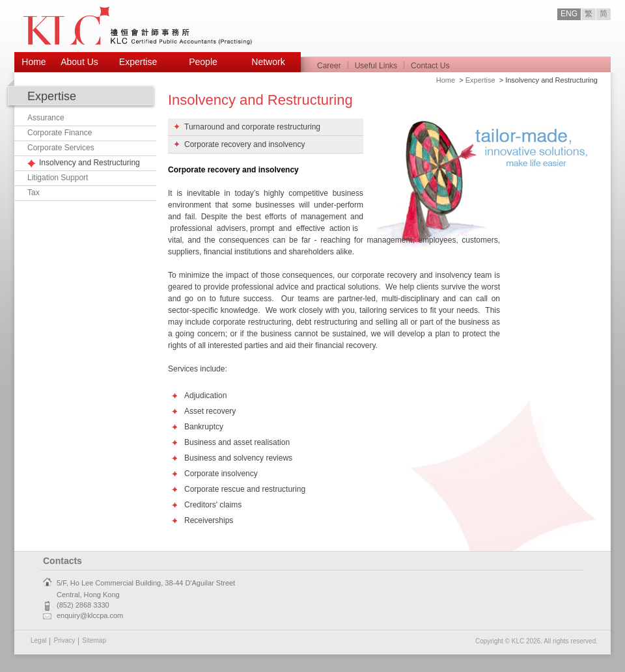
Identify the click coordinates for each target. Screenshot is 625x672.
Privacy (64, 640)
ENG (569, 14)
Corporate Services (61, 148)
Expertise (138, 62)
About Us (79, 62)
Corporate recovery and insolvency (244, 144)
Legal (38, 640)
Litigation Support (58, 178)
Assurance (46, 118)
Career (329, 66)
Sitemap (94, 640)
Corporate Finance (60, 133)
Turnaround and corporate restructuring (252, 127)
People (203, 62)
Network (268, 62)
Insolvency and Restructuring (90, 163)
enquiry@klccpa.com (90, 615)
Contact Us (430, 66)
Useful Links (376, 66)
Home (34, 62)
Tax (34, 193)
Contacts (62, 561)
